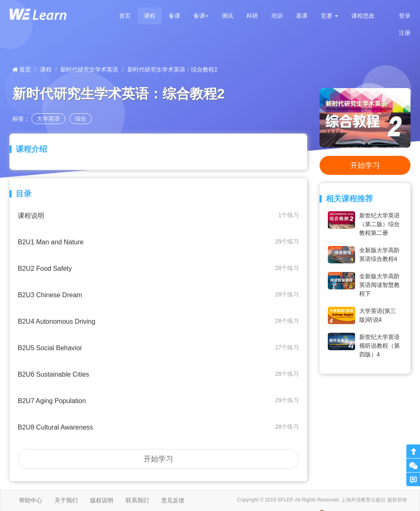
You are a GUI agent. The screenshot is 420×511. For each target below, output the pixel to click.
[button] (329, 16)
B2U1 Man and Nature (158, 242)
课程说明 (158, 215)
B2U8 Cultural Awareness (158, 427)
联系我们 (137, 500)
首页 (125, 16)
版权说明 (102, 500)
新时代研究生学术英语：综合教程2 (172, 69)
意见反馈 (173, 500)
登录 (405, 16)
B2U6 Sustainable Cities (158, 374)
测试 (227, 16)
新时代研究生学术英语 (89, 69)
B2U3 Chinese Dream (158, 295)
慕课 (302, 16)
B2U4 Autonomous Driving (158, 321)
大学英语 (48, 119)
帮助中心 (31, 500)
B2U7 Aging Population (158, 400)
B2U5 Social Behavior (158, 347)
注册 (405, 33)
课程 (150, 16)
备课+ (201, 16)
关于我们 (66, 500)
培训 (277, 16)
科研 (252, 16)
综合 (81, 119)
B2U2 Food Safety (158, 268)
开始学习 (158, 459)
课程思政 (363, 16)
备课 (174, 16)
